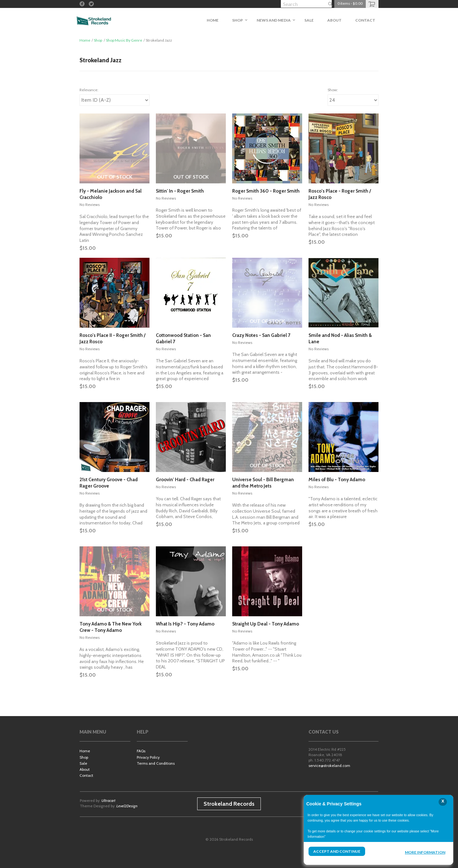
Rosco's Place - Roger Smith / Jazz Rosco (340, 194)
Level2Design (127, 806)
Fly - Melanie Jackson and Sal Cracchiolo (111, 194)
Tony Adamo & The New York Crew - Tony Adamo (111, 627)
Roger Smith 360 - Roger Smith (266, 191)
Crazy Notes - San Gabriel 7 (261, 335)
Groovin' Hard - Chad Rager (185, 480)
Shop (98, 40)
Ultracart (108, 800)
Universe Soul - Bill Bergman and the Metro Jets (263, 483)
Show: (333, 90)
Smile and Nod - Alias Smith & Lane (340, 338)
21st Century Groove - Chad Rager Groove (109, 483)
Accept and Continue (337, 851)
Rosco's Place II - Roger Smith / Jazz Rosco (112, 338)
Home (85, 40)
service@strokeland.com (329, 765)
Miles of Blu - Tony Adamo (337, 480)
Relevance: (89, 90)
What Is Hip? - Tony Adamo (185, 624)
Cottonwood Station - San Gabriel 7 (183, 338)
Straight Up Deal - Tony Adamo (266, 624)
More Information (425, 852)
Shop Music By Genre (124, 40)
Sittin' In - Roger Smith (180, 191)
